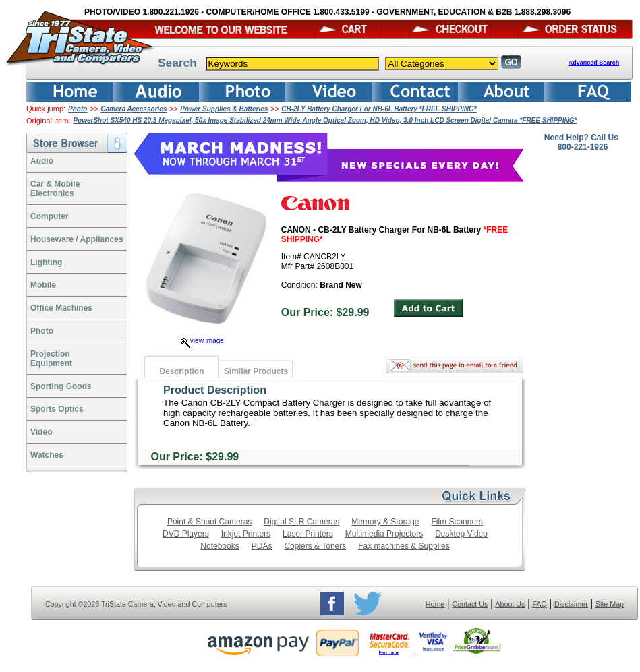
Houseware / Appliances (77, 239)
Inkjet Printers (246, 534)
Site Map (610, 604)
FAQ (539, 604)
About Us (510, 604)
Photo (78, 109)
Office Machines (61, 308)
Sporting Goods (61, 386)
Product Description (215, 390)
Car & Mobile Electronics (55, 189)
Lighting (46, 262)
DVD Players (186, 534)
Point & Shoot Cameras (209, 522)
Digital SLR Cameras (301, 522)
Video (41, 432)
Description (181, 371)
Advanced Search (594, 63)
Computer (50, 216)
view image (202, 341)
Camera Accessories (134, 109)
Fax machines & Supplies (404, 546)
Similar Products (256, 371)
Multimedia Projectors (384, 534)
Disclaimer (571, 604)
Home (435, 604)
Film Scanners (457, 522)
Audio (42, 161)
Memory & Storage (385, 522)
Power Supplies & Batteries (224, 109)
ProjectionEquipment (51, 359)
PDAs (262, 546)
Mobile (43, 285)
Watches (47, 455)
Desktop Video (461, 534)
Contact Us (470, 604)
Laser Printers (308, 534)
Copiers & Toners (315, 546)
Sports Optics (57, 409)
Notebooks (220, 546)
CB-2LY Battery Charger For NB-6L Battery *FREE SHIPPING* (379, 109)
